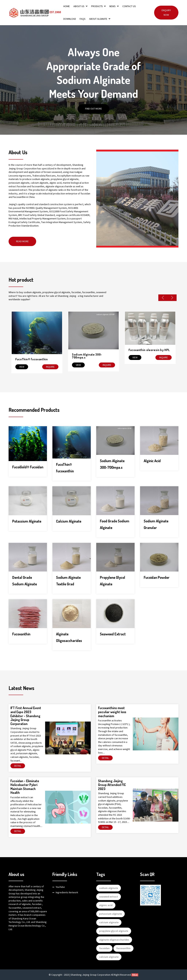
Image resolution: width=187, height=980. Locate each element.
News (114, 6)
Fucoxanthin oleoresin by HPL (149, 350)
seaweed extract (109, 897)
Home (67, 6)
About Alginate (100, 19)
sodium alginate (109, 888)
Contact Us (129, 6)
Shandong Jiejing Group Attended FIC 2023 (112, 785)
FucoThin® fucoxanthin (32, 359)
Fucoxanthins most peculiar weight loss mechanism (112, 712)
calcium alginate (109, 922)
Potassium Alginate (27, 521)
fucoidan (104, 948)
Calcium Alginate (69, 521)
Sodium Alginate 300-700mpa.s (87, 356)
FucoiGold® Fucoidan (28, 467)
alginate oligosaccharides (114, 940)
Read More (22, 241)
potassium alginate (110, 914)
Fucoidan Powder (157, 577)
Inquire (50, 367)
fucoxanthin (123, 948)
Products (99, 6)
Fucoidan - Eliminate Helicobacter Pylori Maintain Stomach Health (25, 787)
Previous (163, 298)
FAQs (83, 19)
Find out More (93, 109)
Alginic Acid (152, 461)
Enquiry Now (166, 13)
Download (70, 19)
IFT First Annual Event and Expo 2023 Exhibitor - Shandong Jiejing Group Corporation (26, 716)
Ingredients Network (67, 892)
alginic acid (106, 905)
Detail (18, 766)
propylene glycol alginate (114, 931)
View (22, 367)
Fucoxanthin (21, 634)
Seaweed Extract (113, 634)
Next (172, 298)
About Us (80, 6)
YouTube (60, 887)
